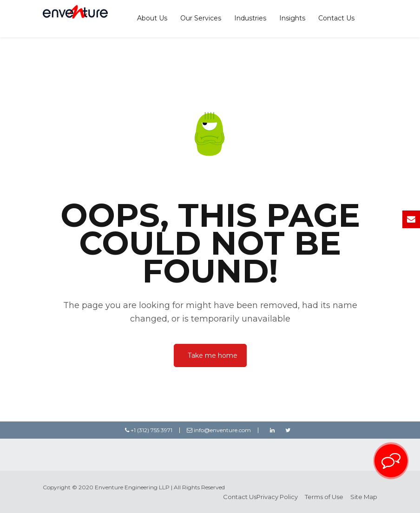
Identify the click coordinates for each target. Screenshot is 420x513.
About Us (152, 18)
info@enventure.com (219, 430)
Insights (292, 18)
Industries (250, 18)
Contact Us (336, 18)
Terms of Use (324, 497)
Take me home (213, 355)
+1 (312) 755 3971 (149, 430)
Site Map (364, 497)
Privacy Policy (277, 497)
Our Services (201, 18)
